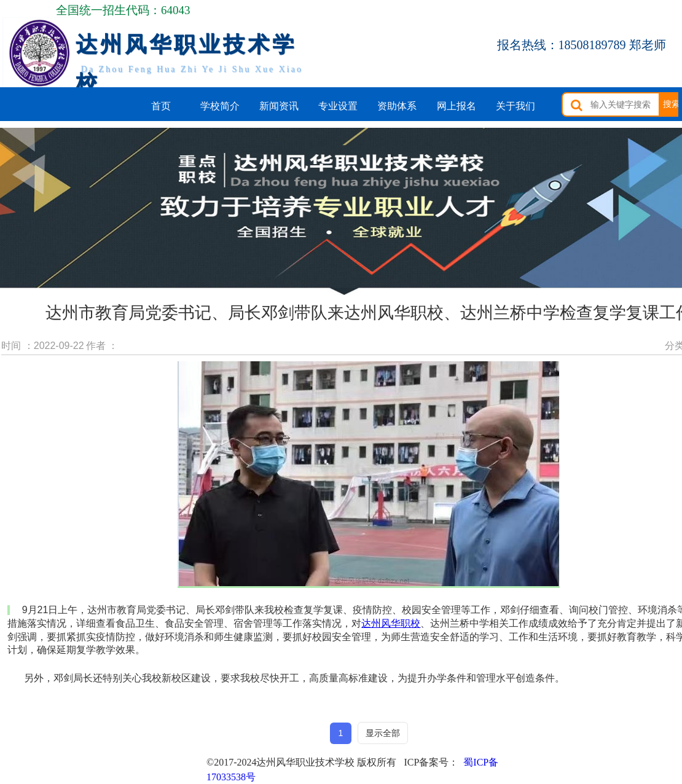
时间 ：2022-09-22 (42, 346)
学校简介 (220, 106)
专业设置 (338, 106)
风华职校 (401, 623)
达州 (391, 623)
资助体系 (397, 106)
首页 (161, 106)
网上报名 (457, 106)
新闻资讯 (279, 106)
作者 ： (102, 346)
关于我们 (515, 106)
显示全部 (383, 733)
